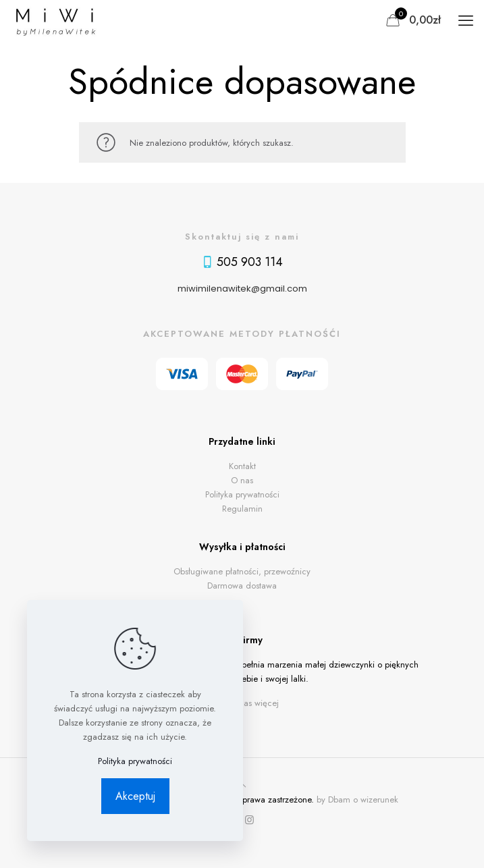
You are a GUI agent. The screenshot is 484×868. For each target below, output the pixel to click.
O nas (242, 480)
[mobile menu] (466, 20)
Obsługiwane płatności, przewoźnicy (242, 571)
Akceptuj (135, 796)
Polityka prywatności (242, 494)
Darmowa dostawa (242, 586)
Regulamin (242, 509)
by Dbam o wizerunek (357, 799)
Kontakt (242, 466)
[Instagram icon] (249, 820)
